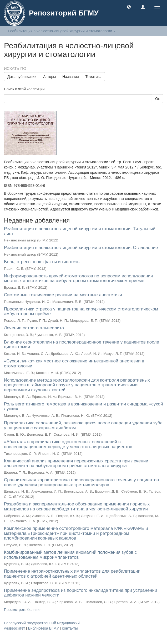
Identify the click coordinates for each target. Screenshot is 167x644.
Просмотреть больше (22, 610)
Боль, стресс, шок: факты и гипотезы (42, 262)
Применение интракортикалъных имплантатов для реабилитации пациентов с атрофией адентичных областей (72, 574)
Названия (70, 77)
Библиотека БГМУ (44, 628)
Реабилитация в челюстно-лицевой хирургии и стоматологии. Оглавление (81, 248)
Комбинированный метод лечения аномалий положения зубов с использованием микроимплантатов (70, 555)
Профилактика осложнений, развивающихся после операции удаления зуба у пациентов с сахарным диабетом (83, 425)
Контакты (70, 628)
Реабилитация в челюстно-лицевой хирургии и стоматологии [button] (62, 31)
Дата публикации (22, 77)
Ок (157, 99)
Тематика (93, 77)
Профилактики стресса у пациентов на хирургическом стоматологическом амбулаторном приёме (81, 312)
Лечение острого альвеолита (34, 328)
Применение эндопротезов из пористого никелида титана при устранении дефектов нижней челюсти (80, 593)
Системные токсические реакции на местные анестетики (63, 295)
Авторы (49, 77)
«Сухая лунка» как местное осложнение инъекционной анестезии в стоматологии (74, 363)
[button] (129, 7)
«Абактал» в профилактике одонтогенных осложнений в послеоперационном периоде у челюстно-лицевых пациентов (68, 444)
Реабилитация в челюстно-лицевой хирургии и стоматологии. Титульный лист (80, 231)
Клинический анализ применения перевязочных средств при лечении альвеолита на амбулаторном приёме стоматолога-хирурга (76, 463)
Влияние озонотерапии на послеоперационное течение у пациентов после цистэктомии (82, 345)
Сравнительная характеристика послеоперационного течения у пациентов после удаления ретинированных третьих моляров (81, 482)
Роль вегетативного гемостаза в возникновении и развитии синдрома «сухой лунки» (83, 407)
